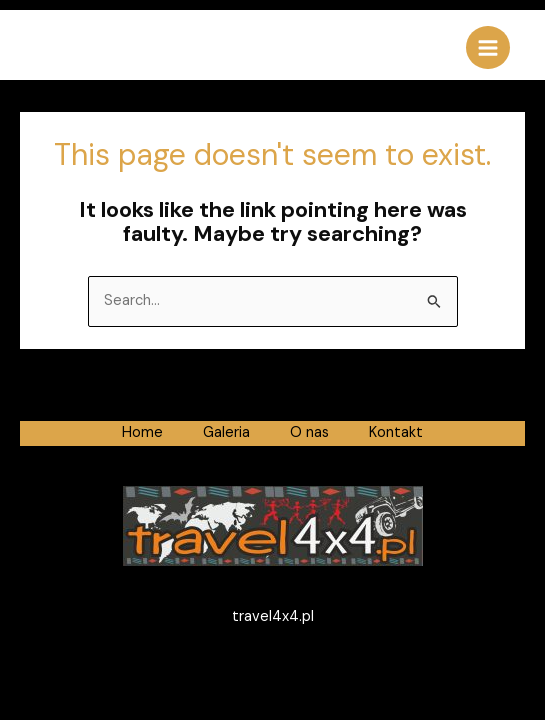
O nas (309, 432)
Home (142, 432)
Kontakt (396, 432)
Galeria (226, 432)
